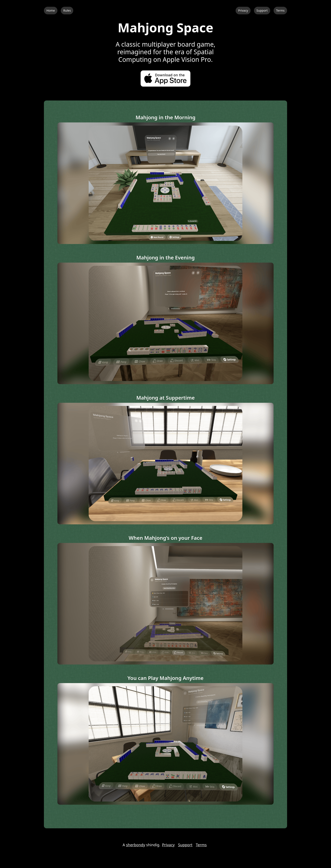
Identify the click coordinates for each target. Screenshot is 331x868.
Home (51, 10)
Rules (67, 10)
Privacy (243, 10)
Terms (280, 10)
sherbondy (136, 845)
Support (262, 10)
